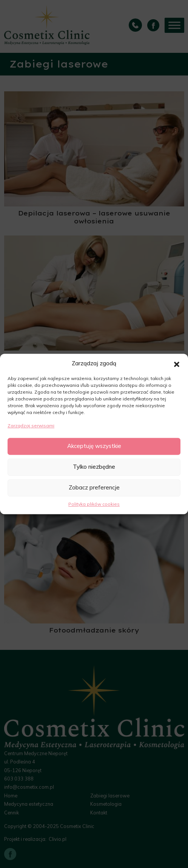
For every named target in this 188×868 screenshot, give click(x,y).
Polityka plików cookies (94, 504)
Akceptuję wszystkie (94, 446)
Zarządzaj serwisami (31, 426)
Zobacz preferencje (94, 488)
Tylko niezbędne (94, 467)
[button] (177, 364)
